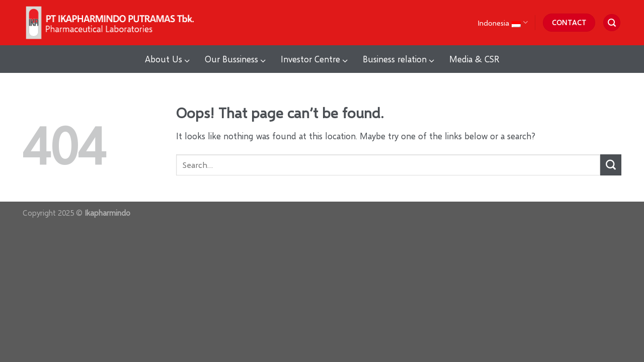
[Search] (612, 23)
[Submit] (611, 165)
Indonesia (502, 22)
